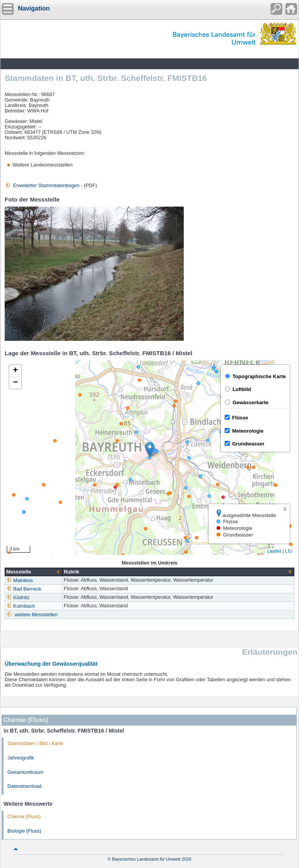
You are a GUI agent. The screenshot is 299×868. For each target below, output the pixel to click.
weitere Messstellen (36, 615)
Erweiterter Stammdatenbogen (42, 186)
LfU (289, 551)
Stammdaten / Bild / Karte (35, 743)
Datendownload (25, 786)
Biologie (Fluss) (24, 831)
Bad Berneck (24, 589)
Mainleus (19, 580)
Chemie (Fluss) (24, 817)
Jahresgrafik (21, 758)
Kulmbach (21, 606)
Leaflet (274, 551)
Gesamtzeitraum (25, 772)
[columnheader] (34, 572)
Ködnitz (18, 598)
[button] (150, 450)
